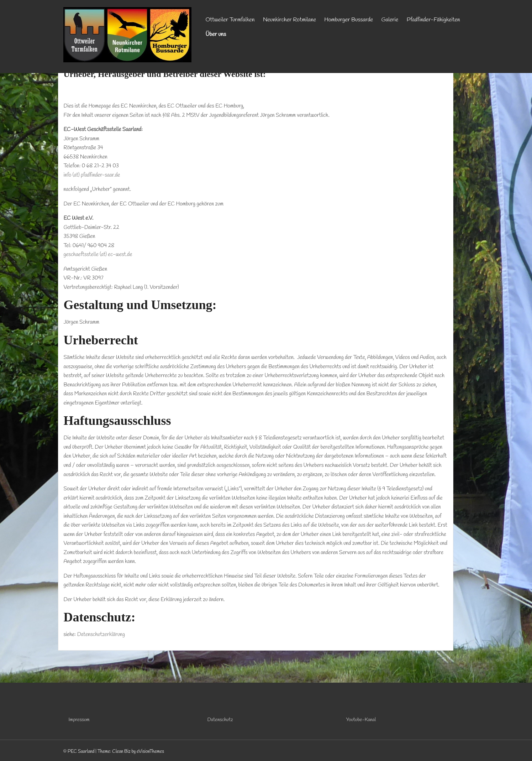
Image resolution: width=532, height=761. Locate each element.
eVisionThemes (150, 752)
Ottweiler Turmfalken (230, 20)
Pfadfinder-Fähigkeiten (433, 20)
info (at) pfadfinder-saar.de (92, 175)
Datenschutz (220, 720)
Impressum (79, 720)
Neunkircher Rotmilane (289, 20)
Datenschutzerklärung (101, 635)
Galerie (390, 20)
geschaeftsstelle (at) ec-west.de (98, 255)
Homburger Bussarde (349, 20)
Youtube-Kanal (361, 720)
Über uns (216, 34)
